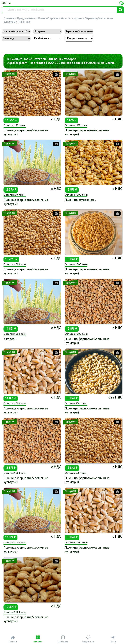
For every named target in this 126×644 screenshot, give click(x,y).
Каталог (38, 639)
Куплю (78, 19)
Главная (9, 19)
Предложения (26, 19)
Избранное (88, 639)
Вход (113, 639)
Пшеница (24, 22)
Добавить (63, 639)
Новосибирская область (54, 19)
